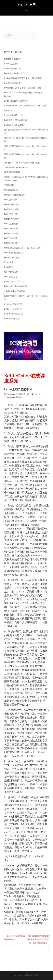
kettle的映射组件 (12, 204)
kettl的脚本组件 (11, 200)
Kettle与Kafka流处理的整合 (16, 101)
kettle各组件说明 (12, 257)
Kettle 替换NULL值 (13, 69)
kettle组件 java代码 (13, 59)
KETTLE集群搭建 (12, 319)
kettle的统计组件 (12, 209)
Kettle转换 (9, 267)
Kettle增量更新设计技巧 (15, 125)
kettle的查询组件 (12, 219)
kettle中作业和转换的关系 (15, 286)
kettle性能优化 (11, 277)
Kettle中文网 (26, 5)
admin (38, 394)
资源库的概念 (10, 185)
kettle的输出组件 (12, 238)
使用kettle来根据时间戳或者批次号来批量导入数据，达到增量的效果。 (38, 939)
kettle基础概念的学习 (13, 253)
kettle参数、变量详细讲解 (15, 120)
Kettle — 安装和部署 (13, 304)
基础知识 (19, 397)
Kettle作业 (9, 262)
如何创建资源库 (11, 272)
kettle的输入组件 (12, 243)
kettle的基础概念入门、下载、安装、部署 (22, 248)
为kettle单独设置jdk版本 (15, 291)
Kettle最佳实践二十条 (14, 115)
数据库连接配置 (11, 190)
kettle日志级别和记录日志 (15, 73)
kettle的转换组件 (12, 233)
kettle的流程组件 (12, 224)
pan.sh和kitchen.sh (13, 83)
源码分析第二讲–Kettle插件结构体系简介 (22, 163)
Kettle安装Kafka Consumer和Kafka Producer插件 (26, 106)
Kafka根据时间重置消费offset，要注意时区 (23, 78)
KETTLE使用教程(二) (14, 314)
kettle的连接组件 (12, 214)
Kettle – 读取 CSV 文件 (14, 282)
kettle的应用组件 (12, 229)
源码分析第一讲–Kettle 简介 (16, 167)
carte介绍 (8, 110)
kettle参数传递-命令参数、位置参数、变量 (23, 88)
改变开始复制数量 (12, 172)
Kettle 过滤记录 (11, 64)
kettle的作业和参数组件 (14, 195)
